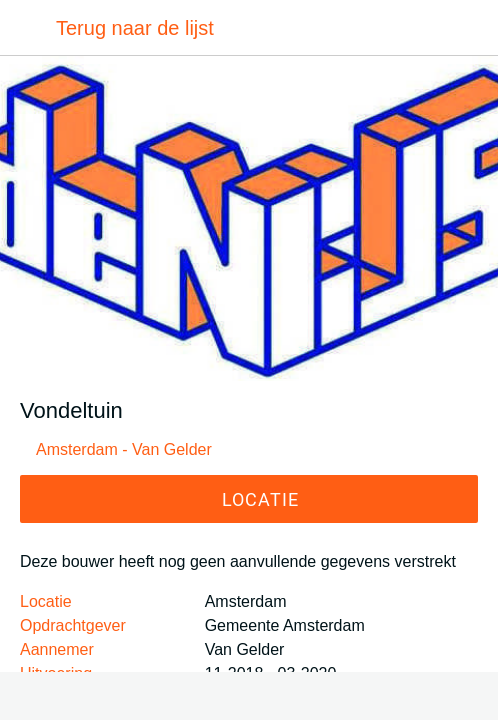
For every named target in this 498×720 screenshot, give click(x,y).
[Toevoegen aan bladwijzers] (249, 696)
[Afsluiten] (28, 28)
